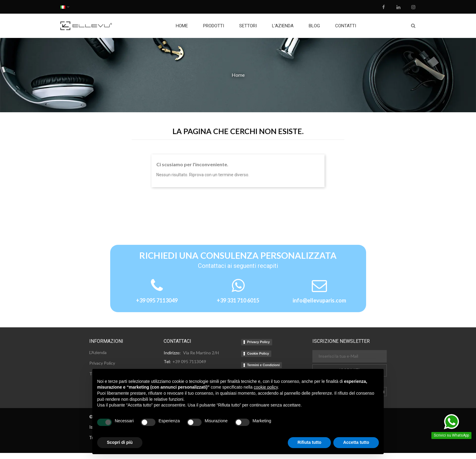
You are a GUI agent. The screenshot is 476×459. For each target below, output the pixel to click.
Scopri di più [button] (120, 442)
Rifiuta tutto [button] (309, 442)
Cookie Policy (258, 353)
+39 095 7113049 (157, 300)
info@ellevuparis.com (319, 300)
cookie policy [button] (266, 387)
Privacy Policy (258, 342)
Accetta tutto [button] (356, 442)
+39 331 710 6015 (238, 300)
